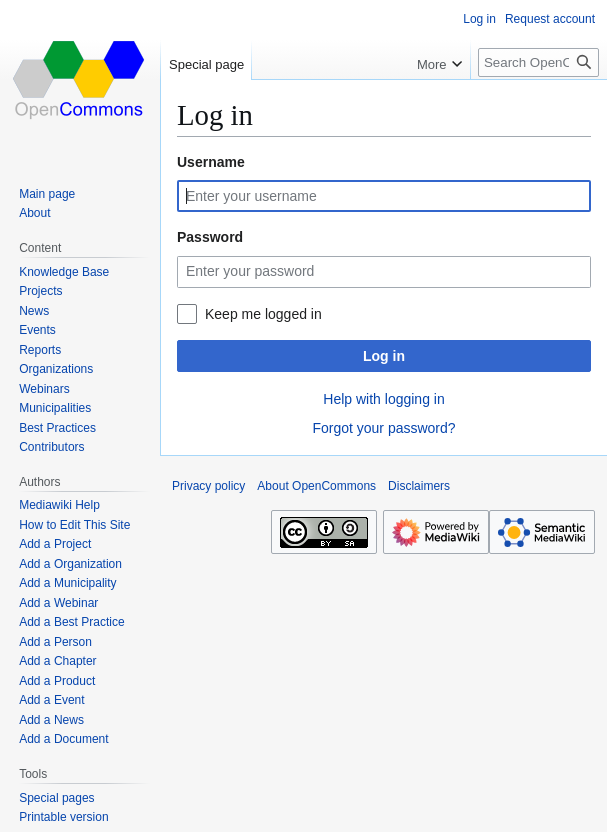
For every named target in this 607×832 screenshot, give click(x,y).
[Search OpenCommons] (538, 62)
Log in (384, 356)
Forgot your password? (383, 428)
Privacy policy (208, 486)
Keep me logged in (263, 314)
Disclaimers (419, 486)
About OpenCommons (316, 486)
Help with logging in (383, 399)
